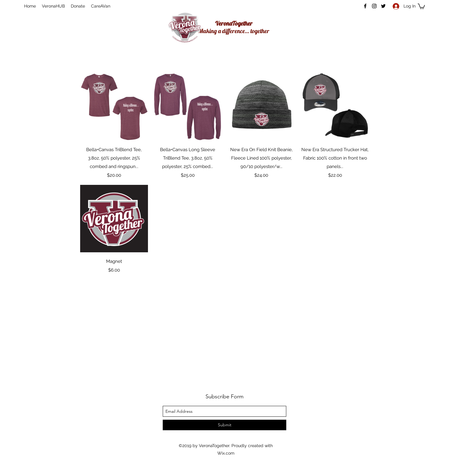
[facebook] (365, 6)
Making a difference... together (234, 31)
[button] (421, 6)
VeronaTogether (234, 23)
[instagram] (374, 6)
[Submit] (225, 425)
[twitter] (383, 6)
